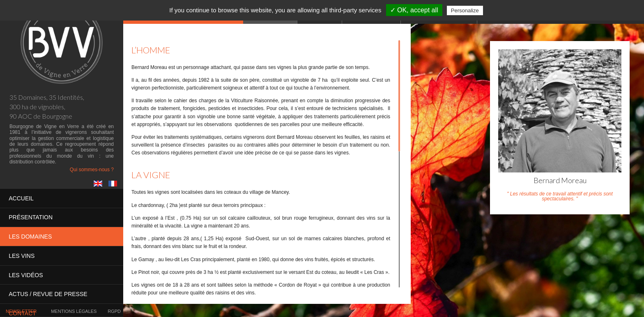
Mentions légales (74, 311)
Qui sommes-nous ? (92, 170)
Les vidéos (26, 275)
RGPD (114, 311)
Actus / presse (48, 294)
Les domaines (30, 237)
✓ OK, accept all (414, 10)
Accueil (21, 198)
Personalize (465, 10)
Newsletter (21, 311)
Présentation (31, 217)
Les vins (22, 255)
